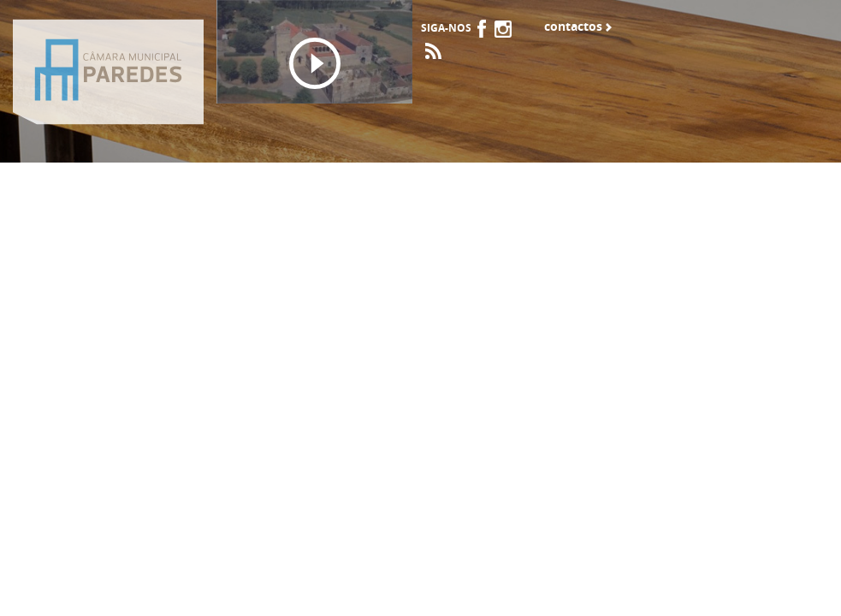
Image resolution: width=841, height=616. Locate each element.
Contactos (573, 27)
